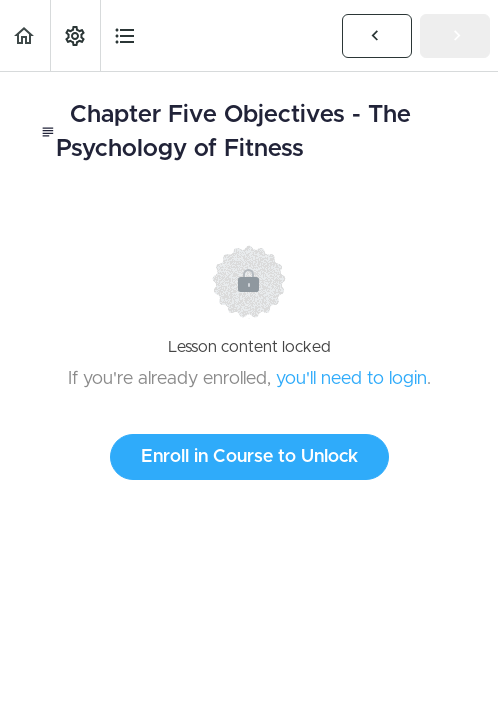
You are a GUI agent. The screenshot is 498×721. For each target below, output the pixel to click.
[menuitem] (75, 35)
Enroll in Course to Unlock (249, 457)
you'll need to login (351, 379)
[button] (25, 35)
